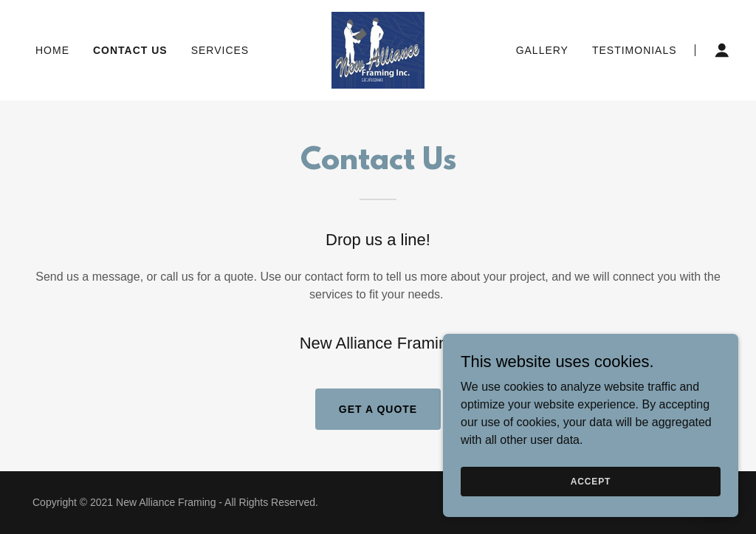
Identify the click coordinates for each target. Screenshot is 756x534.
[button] (722, 50)
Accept (591, 481)
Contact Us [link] (130, 50)
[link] (378, 49)
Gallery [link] (542, 50)
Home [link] (52, 50)
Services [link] (220, 50)
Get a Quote (378, 409)
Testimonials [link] (635, 50)
